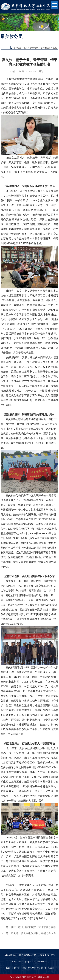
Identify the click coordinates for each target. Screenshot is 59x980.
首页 (25, 48)
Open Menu (55, 5)
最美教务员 (45, 48)
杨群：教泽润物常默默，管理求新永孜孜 (33, 927)
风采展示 (34, 48)
